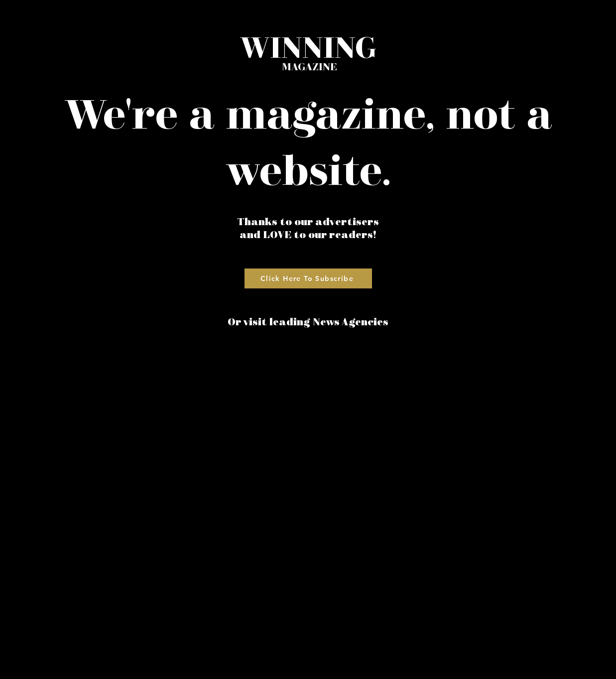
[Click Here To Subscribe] (308, 278)
